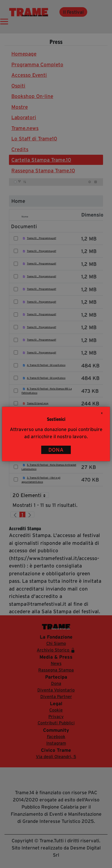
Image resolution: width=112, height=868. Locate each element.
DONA (56, 450)
